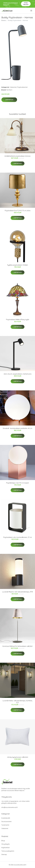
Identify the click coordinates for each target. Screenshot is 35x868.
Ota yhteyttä (5, 844)
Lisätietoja (9, 100)
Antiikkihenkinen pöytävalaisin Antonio (17, 156)
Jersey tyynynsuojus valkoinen (17, 757)
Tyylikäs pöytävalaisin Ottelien (17, 265)
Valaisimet (13, 87)
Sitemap (4, 854)
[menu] (31, 11)
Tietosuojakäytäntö (8, 851)
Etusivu (4, 20)
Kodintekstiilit (6, 818)
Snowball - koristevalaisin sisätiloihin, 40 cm (17, 428)
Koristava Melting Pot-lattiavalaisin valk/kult (17, 646)
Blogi (3, 841)
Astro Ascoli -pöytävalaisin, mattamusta (18, 374)
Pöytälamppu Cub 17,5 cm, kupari (17, 483)
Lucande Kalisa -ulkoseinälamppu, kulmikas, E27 (18, 702)
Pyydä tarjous (26, 4)
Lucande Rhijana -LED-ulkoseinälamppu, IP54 (18, 592)
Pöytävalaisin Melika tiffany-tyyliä (18, 319)
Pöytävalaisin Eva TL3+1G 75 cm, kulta (18, 211)
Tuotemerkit (5, 825)
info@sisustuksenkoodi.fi (10, 807)
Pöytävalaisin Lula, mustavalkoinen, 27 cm (18, 537)
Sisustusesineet (6, 821)
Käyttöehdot (6, 848)
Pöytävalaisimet (22, 87)
